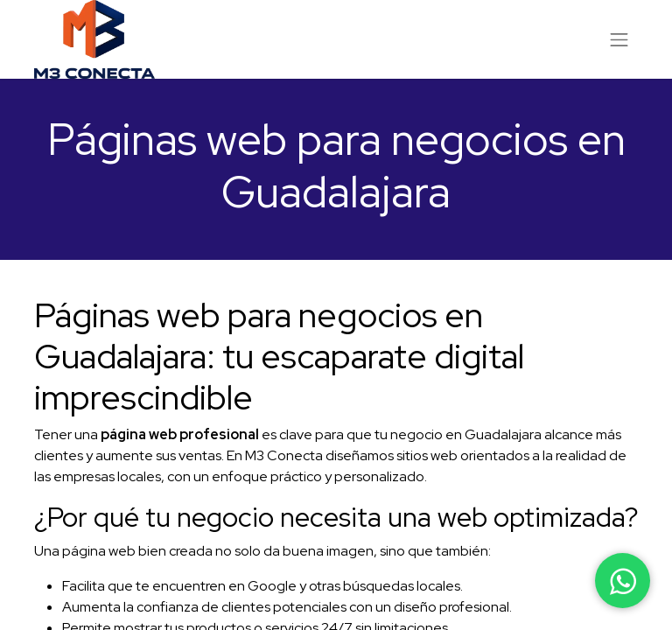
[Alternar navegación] (619, 39)
